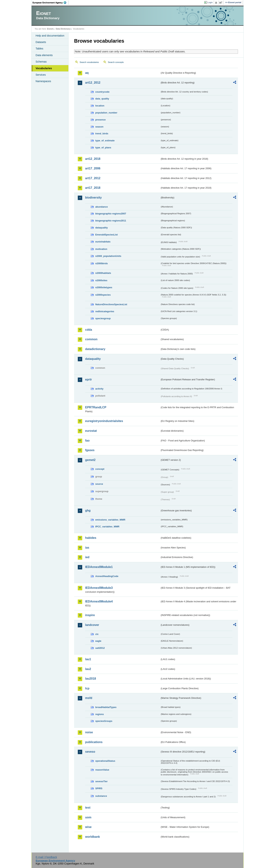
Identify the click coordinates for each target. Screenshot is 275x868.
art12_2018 (93, 159)
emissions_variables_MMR (110, 520)
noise (89, 732)
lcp (87, 688)
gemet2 (90, 460)
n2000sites (101, 280)
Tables (39, 49)
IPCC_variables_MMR (107, 527)
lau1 (88, 659)
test (88, 808)
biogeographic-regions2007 (111, 214)
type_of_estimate (105, 141)
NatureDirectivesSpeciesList (111, 304)
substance (101, 796)
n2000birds (102, 263)
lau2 (88, 669)
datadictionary (95, 349)
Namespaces (43, 81)
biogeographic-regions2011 (111, 221)
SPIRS (99, 788)
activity (99, 389)
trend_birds (102, 134)
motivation (101, 249)
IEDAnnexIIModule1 (99, 567)
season (99, 127)
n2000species (103, 295)
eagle (98, 641)
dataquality (102, 228)
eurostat (91, 431)
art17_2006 (93, 168)
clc (97, 634)
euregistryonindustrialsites (104, 421)
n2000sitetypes (104, 287)
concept (100, 469)
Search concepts (116, 62)
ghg (88, 510)
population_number (106, 113)
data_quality (102, 99)
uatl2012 (100, 648)
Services (41, 75)
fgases (90, 450)
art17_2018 (93, 188)
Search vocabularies (89, 62)
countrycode (102, 92)
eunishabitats (103, 242)
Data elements (44, 55)
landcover (92, 625)
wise (88, 827)
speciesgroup (103, 318)
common (91, 339)
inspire (90, 615)
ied (87, 557)
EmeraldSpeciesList (107, 235)
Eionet (50, 29)
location (100, 106)
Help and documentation (50, 36)
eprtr (88, 379)
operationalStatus (105, 761)
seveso (90, 752)
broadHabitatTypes (106, 707)
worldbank (93, 837)
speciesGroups (104, 721)
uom (88, 817)
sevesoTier (101, 781)
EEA (51, 3)
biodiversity (93, 198)
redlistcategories (105, 311)
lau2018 (91, 679)
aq (87, 73)
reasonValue (102, 770)
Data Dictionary (63, 29)
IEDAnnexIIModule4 (99, 601)
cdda (89, 330)
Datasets (41, 42)
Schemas (41, 62)
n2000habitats (103, 273)
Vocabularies (44, 68)
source (99, 484)
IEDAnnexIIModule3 (99, 588)
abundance (102, 207)
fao (87, 441)
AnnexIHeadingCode (107, 576)
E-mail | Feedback (46, 857)
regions (100, 714)
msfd (89, 698)
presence (100, 120)
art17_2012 (93, 178)
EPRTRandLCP (96, 407)
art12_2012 (93, 83)
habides (91, 538)
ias (87, 548)
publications (94, 742)
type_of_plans (103, 148)
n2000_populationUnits (108, 256)
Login (210, 2)
